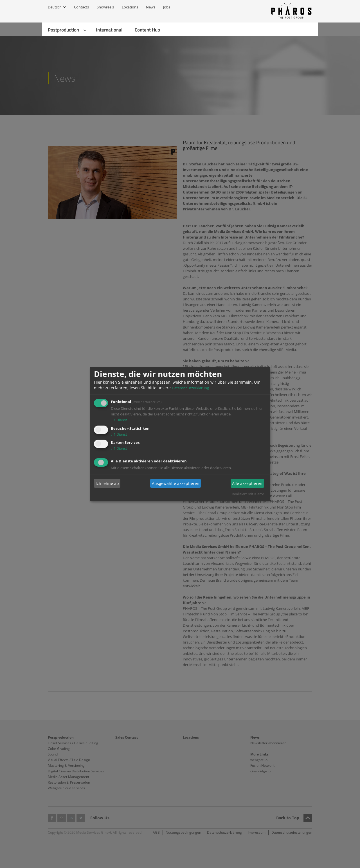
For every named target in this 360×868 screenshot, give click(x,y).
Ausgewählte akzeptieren (176, 483)
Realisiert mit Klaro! (248, 494)
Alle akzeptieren (247, 483)
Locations (130, 7)
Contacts (81, 7)
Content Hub (147, 30)
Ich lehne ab (107, 483)
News (151, 7)
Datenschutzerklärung (190, 388)
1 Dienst (119, 420)
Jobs (167, 7)
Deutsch (55, 7)
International (109, 30)
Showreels (105, 7)
